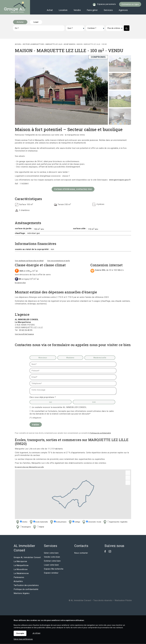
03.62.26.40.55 (26, 330)
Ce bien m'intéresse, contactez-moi (73, 189)
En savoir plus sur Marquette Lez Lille (29, 467)
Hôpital (38, 527)
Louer (36, 22)
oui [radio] (51, 402)
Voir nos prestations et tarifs (59, 261)
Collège (74, 522)
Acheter (20, 22)
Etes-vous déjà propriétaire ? (43, 397)
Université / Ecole (92, 522)
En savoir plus (20, 283)
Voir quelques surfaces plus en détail (29, 261)
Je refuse (36, 633)
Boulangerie (23, 527)
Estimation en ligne (130, 4)
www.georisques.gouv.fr (120, 180)
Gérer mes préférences (23, 639)
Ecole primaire (58, 522)
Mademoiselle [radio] (100, 358)
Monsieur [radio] (43, 358)
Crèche (21, 522)
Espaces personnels (106, 4)
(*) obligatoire (35, 418)
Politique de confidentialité (100, 433)
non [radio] (94, 402)
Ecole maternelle (38, 522)
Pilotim (129, 601)
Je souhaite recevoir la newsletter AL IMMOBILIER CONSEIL (59, 408)
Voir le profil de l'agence (24, 334)
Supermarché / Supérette (115, 522)
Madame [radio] (70, 358)
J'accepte (20, 633)
